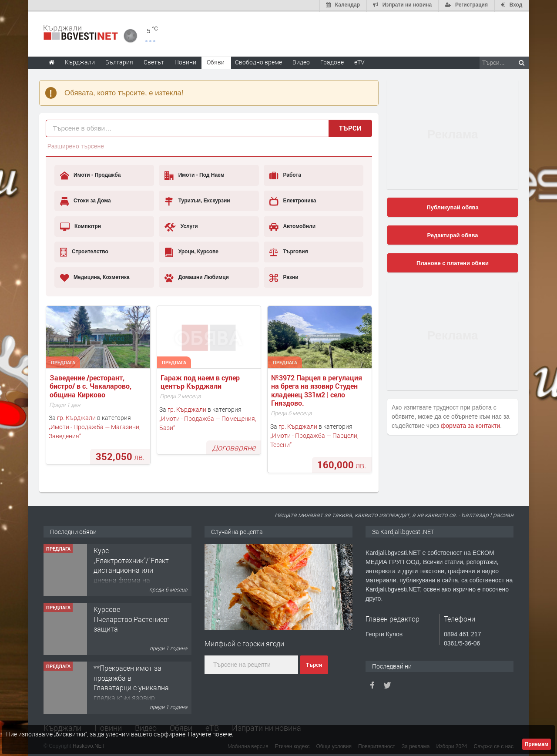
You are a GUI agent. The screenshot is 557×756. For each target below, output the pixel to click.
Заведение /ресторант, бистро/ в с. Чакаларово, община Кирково (91, 385)
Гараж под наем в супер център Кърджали (201, 381)
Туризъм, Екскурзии (197, 200)
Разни (284, 277)
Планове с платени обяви (453, 262)
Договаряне (234, 447)
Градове (332, 61)
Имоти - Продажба (91, 175)
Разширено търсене (76, 145)
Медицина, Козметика (95, 277)
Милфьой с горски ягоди (244, 643)
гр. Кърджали (76, 417)
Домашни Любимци (197, 277)
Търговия (289, 251)
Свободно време (258, 61)
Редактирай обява (452, 234)
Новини (185, 61)
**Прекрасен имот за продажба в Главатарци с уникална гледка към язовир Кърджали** (131, 687)
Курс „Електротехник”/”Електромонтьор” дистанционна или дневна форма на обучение (150, 569)
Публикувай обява (452, 207)
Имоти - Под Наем (194, 175)
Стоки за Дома (86, 200)
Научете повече (210, 734)
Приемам (537, 744)
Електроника (293, 200)
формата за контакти (471, 425)
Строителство (84, 251)
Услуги (181, 226)
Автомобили (292, 226)
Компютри (81, 226)
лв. (120, 455)
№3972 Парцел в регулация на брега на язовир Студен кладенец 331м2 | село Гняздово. (317, 389)
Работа (285, 175)
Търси (350, 127)
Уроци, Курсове (191, 251)
